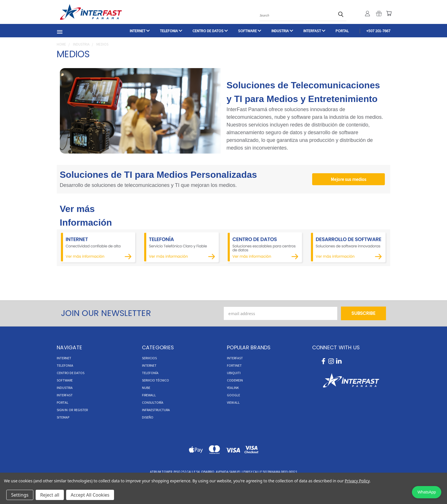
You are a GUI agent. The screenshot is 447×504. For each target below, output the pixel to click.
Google (233, 395)
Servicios (149, 358)
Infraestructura (156, 410)
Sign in (62, 410)
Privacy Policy (357, 481)
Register (81, 410)
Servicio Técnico (156, 380)
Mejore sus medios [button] (349, 179)
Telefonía (150, 373)
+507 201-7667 (378, 31)
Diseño (148, 417)
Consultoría (153, 402)
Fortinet (234, 365)
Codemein (235, 380)
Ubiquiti (234, 373)
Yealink (233, 388)
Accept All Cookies (90, 495)
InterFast (235, 358)
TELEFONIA (171, 31)
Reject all (50, 495)
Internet (149, 365)
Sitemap (63, 417)
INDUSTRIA (282, 31)
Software (250, 31)
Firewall (149, 395)
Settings (20, 495)
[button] (99, 248)
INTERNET (140, 31)
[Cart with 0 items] (389, 13)
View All (233, 402)
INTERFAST (314, 31)
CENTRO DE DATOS (210, 31)
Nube (146, 388)
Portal (342, 31)
